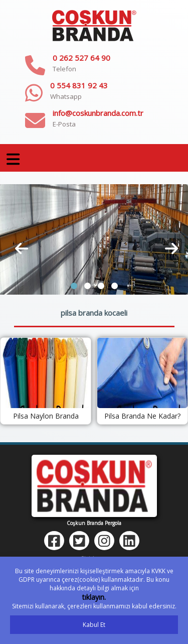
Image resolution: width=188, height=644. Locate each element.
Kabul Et (94, 625)
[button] (74, 286)
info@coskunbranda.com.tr (98, 113)
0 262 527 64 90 (81, 58)
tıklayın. (94, 597)
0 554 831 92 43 (79, 85)
